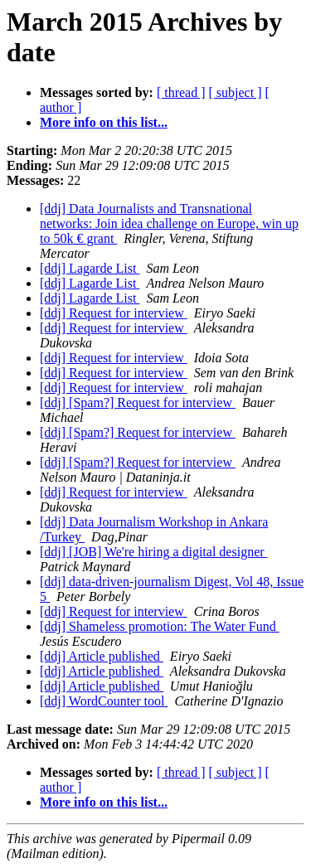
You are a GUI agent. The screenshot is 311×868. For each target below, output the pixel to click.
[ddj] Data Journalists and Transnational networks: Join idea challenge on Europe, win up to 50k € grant (169, 223)
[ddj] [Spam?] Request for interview (138, 402)
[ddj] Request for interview (114, 313)
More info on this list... (104, 122)
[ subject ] (236, 92)
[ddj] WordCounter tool (104, 701)
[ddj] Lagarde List (90, 268)
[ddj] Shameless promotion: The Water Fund (160, 626)
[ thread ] (181, 92)
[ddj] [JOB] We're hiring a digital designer (154, 552)
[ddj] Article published (102, 656)
